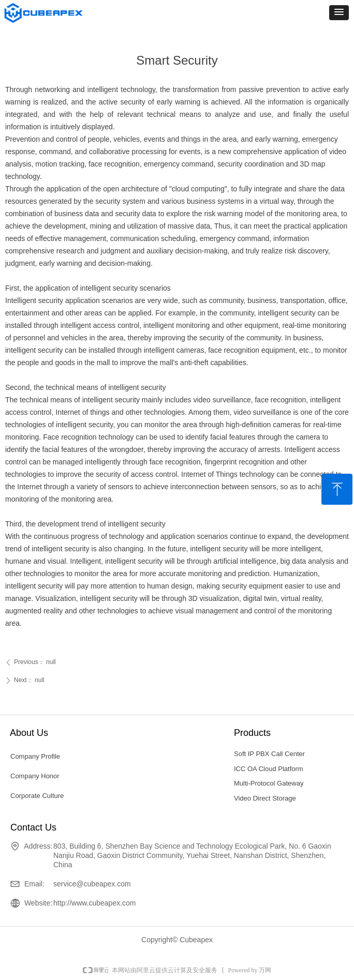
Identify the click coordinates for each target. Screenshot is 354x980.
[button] (339, 13)
